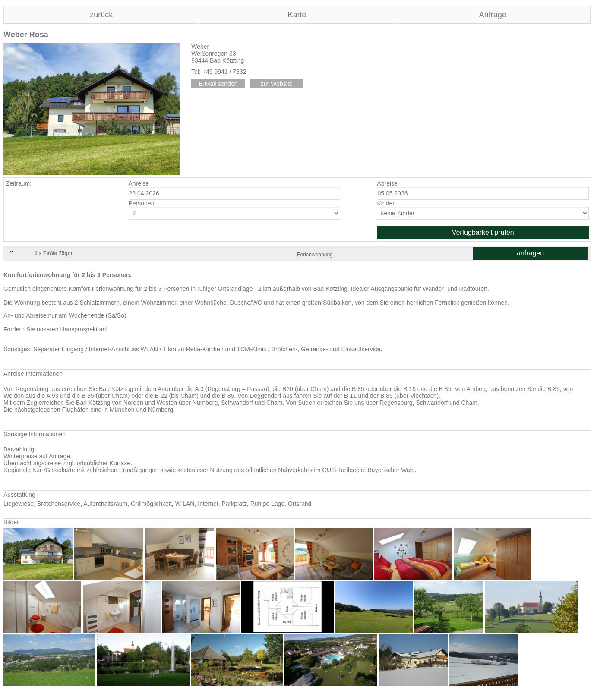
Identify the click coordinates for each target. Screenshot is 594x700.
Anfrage (493, 15)
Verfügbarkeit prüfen (483, 232)
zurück (101, 15)
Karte (297, 15)
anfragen (530, 253)
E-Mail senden (218, 84)
